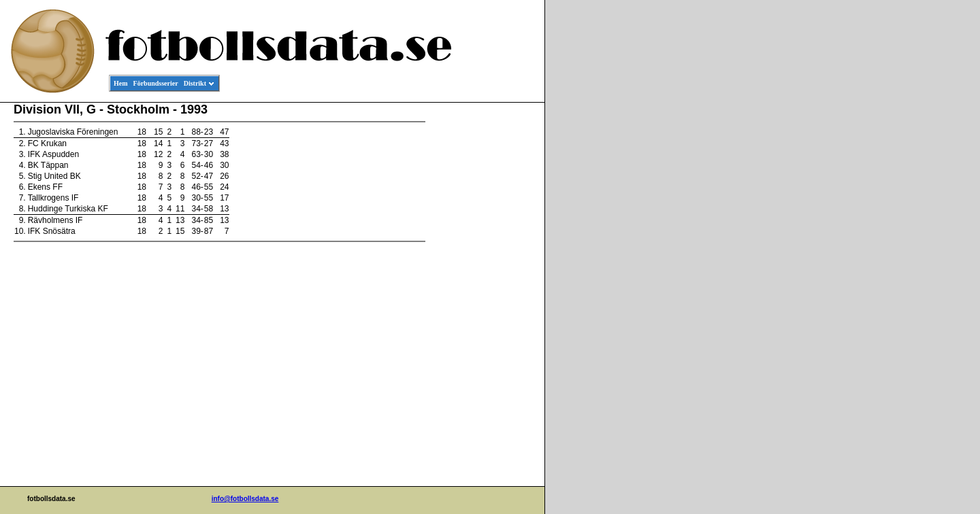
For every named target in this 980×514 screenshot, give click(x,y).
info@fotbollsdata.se (245, 499)
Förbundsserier (156, 83)
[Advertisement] (483, 310)
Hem (121, 83)
